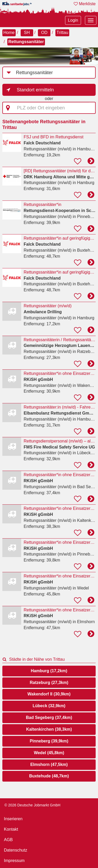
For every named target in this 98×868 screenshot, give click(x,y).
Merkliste (85, 4)
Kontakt (11, 829)
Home (9, 33)
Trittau (62, 33)
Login (73, 20)
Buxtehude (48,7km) (49, 776)
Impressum (14, 861)
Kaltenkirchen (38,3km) (49, 729)
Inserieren (13, 819)
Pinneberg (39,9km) (49, 741)
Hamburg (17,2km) (49, 671)
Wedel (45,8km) (49, 753)
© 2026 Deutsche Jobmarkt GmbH (32, 805)
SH (27, 33)
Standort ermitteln (35, 90)
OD (44, 33)
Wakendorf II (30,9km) (49, 694)
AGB (8, 840)
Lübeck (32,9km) (49, 706)
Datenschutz (16, 850)
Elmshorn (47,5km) (49, 764)
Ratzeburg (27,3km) (49, 683)
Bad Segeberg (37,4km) (49, 718)
